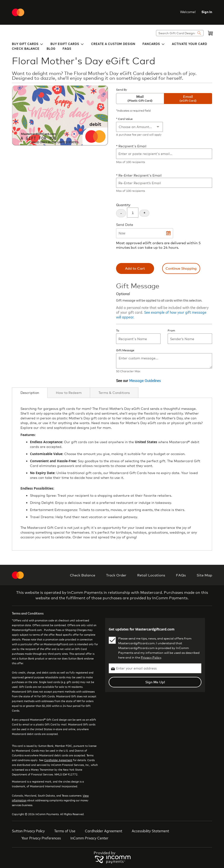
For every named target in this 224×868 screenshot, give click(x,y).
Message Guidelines (145, 380)
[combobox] (180, 33)
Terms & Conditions (114, 393)
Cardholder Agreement (58, 760)
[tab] (30, 393)
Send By (122, 90)
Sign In (207, 12)
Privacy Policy (151, 657)
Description (30, 393)
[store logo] (18, 12)
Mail (140, 98)
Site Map (204, 575)
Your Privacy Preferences (41, 838)
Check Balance (83, 575)
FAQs (181, 575)
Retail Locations (151, 575)
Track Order (116, 575)
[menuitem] (28, 44)
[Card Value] (139, 127)
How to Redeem (69, 393)
